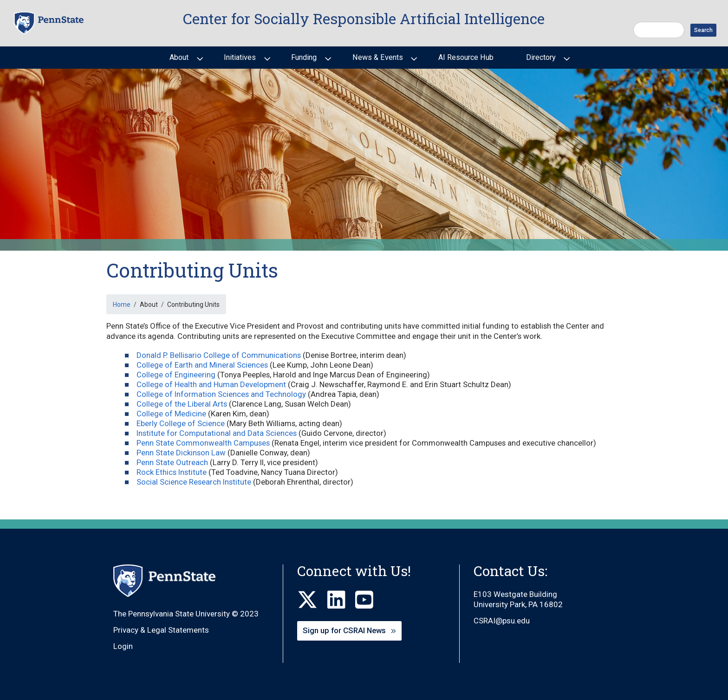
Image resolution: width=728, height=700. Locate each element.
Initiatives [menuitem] (239, 61)
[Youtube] (369, 600)
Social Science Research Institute (194, 482)
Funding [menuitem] (303, 61)
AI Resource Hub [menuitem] (466, 57)
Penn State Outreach (172, 462)
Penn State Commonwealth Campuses (203, 443)
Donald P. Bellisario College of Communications (219, 355)
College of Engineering (176, 375)
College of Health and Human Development (211, 384)
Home (122, 305)
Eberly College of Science (181, 423)
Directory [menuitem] (540, 61)
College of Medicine (171, 414)
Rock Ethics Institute (172, 472)
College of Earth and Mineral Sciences (202, 365)
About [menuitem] (178, 61)
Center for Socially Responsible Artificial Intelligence (364, 19)
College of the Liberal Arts (182, 404)
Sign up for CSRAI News (344, 630)
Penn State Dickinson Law (181, 453)
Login (123, 646)
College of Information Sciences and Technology (221, 394)
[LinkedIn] (341, 600)
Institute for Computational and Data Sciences (217, 433)
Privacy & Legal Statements (161, 630)
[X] (312, 600)
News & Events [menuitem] (377, 61)
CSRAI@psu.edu (502, 621)
